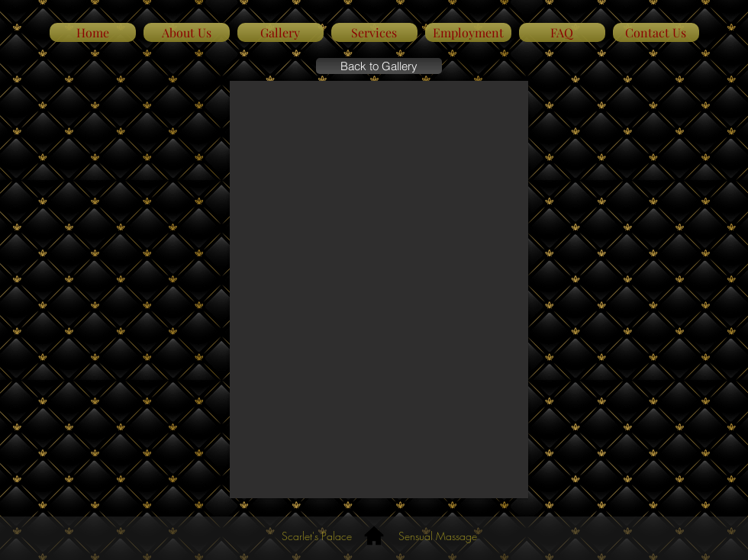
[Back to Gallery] (379, 66)
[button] (379, 290)
